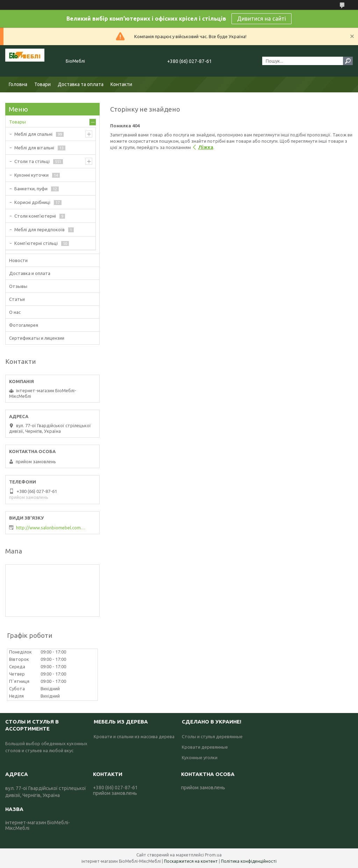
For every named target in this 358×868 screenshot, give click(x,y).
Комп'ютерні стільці (36, 243)
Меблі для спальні (33, 134)
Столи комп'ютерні (35, 216)
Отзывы (18, 286)
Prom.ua (213, 855)
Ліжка (206, 147)
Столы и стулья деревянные (212, 736)
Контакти (121, 84)
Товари (42, 84)
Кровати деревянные (205, 747)
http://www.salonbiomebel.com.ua (51, 528)
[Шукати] (348, 61)
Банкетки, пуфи (31, 189)
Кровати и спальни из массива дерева (134, 736)
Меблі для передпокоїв (40, 230)
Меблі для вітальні (34, 148)
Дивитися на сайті (262, 19)
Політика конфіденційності (249, 861)
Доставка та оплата (81, 84)
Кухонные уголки (200, 757)
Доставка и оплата (30, 273)
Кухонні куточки (31, 175)
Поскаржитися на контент (191, 861)
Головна (18, 84)
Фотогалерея (24, 325)
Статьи (17, 299)
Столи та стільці (32, 161)
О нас (15, 312)
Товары (17, 122)
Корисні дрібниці (32, 202)
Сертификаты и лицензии (37, 338)
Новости (18, 260)
